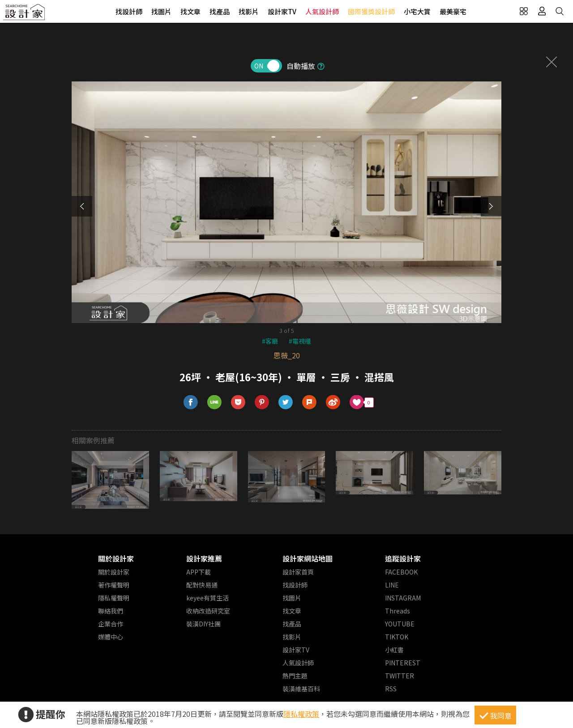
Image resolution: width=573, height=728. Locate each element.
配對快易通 (202, 585)
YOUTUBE (400, 624)
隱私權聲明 (114, 598)
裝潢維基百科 (301, 689)
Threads (398, 611)
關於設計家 (116, 558)
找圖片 (161, 11)
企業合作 (111, 624)
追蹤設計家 (403, 558)
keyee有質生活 (207, 598)
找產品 (220, 11)
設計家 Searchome (25, 15)
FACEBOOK (401, 572)
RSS (391, 689)
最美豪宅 (453, 11)
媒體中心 (111, 637)
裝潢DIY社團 (203, 624)
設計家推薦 (204, 558)
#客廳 (270, 341)
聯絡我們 (111, 611)
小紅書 (394, 650)
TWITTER (400, 676)
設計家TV (282, 11)
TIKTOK (397, 637)
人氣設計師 (322, 11)
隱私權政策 (301, 714)
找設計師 (129, 11)
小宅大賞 (417, 11)
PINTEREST (403, 663)
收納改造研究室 (208, 611)
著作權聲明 (114, 585)
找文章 (190, 11)
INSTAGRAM (403, 598)
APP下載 (199, 572)
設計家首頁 (298, 572)
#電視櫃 (300, 341)
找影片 (249, 11)
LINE (392, 585)
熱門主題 (295, 676)
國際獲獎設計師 (371, 11)
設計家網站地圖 (308, 558)
